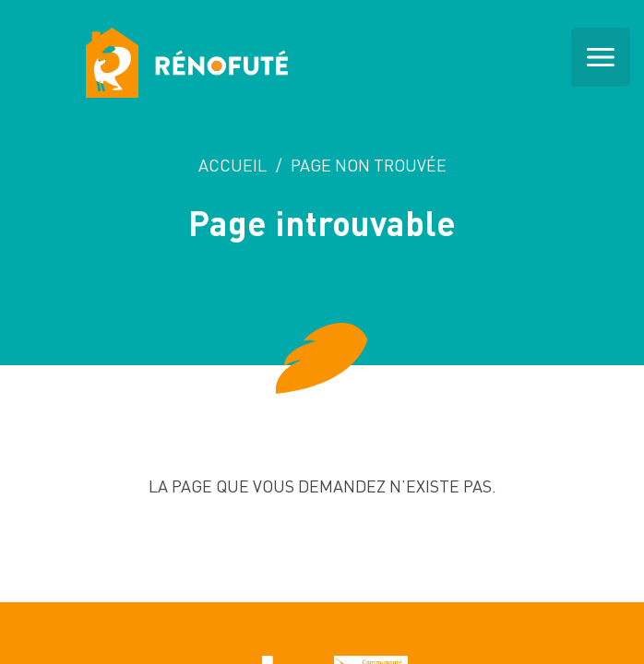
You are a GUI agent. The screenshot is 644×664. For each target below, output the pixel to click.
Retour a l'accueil (322, 560)
